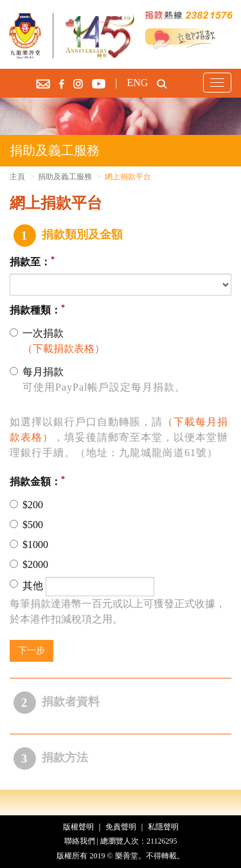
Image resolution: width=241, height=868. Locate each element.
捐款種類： (35, 310)
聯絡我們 (80, 841)
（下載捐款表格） (64, 349)
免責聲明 (121, 827)
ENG (137, 83)
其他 (82, 587)
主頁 (17, 177)
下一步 (31, 651)
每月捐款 (98, 381)
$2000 (29, 564)
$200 (26, 505)
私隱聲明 (163, 827)
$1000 (29, 545)
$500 (26, 525)
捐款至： (30, 262)
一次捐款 (57, 342)
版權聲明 (78, 827)
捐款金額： (35, 482)
